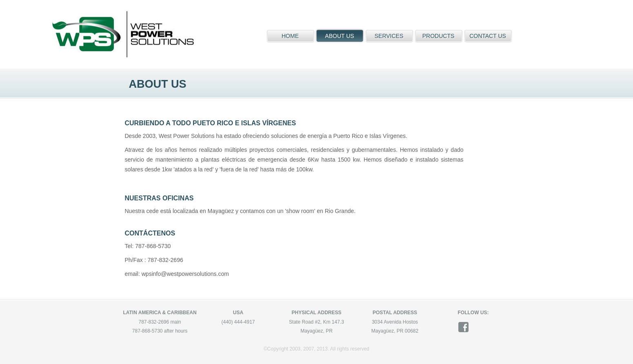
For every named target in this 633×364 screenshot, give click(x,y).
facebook (466, 327)
